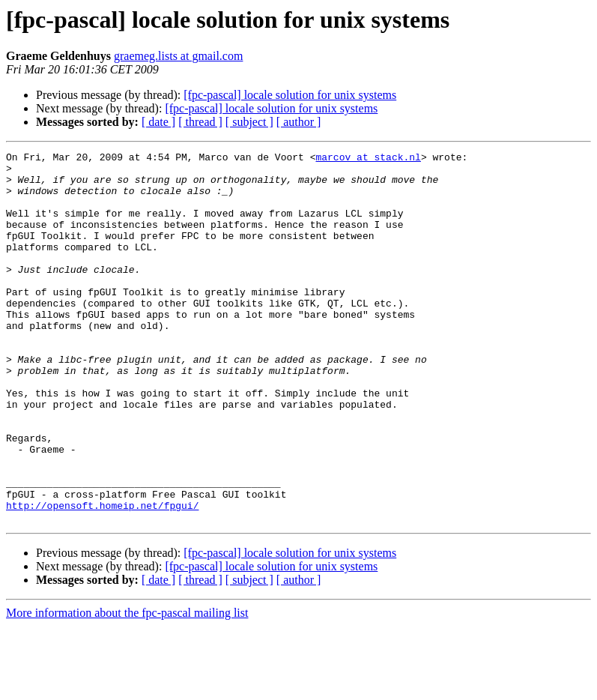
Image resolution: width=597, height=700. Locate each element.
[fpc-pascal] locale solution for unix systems (290, 95)
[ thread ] (200, 122)
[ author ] (299, 122)
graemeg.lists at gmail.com (178, 56)
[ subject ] (249, 122)
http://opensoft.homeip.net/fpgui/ (102, 577)
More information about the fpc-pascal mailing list (127, 687)
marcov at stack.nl (368, 159)
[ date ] (158, 122)
